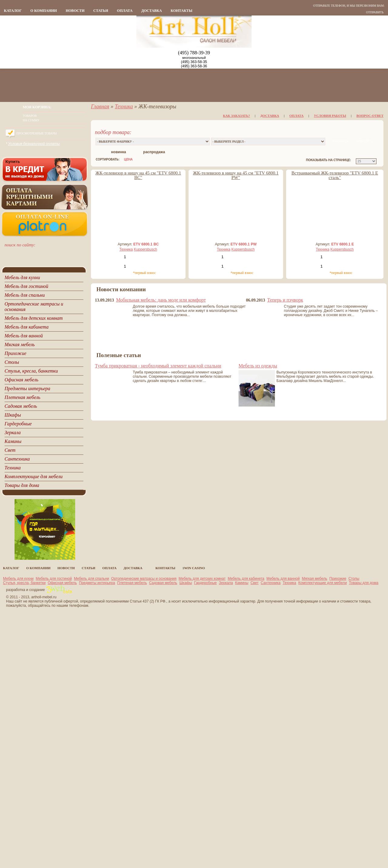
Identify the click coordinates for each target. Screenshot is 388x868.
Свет (254, 583)
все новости (107, 346)
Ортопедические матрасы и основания (144, 579)
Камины (242, 583)
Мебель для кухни (18, 579)
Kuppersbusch (146, 249)
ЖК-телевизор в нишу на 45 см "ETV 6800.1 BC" (138, 175)
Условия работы (330, 116)
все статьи (106, 412)
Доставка (152, 11)
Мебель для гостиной (54, 579)
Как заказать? (237, 116)
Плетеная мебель (132, 583)
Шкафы (186, 583)
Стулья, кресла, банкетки (24, 583)
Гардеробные (205, 583)
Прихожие (338, 579)
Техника (124, 106)
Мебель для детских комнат (202, 579)
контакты (182, 11)
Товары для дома (364, 583)
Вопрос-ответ (370, 116)
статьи (101, 11)
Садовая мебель (163, 583)
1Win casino (194, 568)
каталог (13, 11)
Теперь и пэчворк (285, 300)
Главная (100, 106)
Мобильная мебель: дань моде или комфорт (161, 300)
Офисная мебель (62, 583)
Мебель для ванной (283, 579)
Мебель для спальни (92, 579)
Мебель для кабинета (246, 579)
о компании (43, 11)
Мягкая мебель (315, 579)
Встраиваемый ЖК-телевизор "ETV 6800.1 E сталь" (335, 175)
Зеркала (226, 583)
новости (75, 11)
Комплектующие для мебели (323, 583)
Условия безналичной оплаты (34, 144)
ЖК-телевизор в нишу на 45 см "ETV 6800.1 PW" (236, 175)
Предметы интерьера (97, 583)
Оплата (125, 11)
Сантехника (271, 583)
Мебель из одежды (258, 366)
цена (128, 159)
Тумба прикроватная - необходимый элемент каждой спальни (158, 366)
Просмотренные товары (37, 133)
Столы (354, 579)
